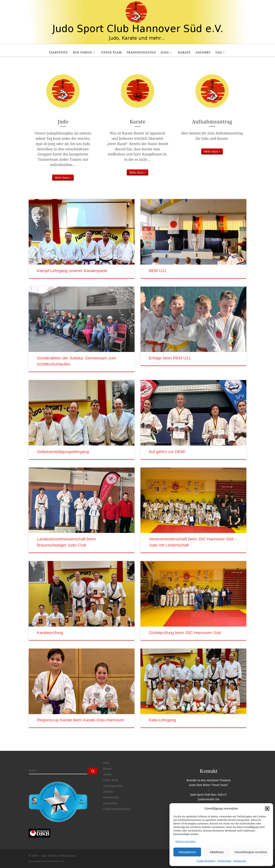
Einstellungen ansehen (251, 852)
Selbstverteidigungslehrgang (63, 452)
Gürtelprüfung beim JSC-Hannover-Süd (185, 633)
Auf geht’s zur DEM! (167, 452)
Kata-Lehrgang (163, 720)
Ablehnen (217, 852)
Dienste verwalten (186, 841)
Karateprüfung (50, 633)
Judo (106, 763)
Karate (107, 769)
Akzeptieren (187, 852)
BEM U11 (158, 271)
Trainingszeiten (113, 786)
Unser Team (111, 780)
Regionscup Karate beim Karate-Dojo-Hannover (81, 720)
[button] (267, 809)
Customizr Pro (56, 861)
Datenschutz (224, 861)
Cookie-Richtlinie (206, 861)
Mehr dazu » (63, 178)
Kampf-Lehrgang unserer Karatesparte (72, 271)
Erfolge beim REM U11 (170, 358)
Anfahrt (108, 792)
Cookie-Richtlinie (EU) (117, 809)
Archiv (107, 774)
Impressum (240, 861)
